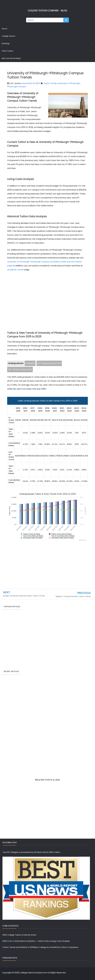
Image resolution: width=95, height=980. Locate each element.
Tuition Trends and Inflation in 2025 (18, 947)
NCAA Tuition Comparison (67, 947)
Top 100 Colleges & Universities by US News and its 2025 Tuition (31, 852)
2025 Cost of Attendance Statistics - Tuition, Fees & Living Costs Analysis (36, 941)
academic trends (16, 269)
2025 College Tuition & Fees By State (19, 935)
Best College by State (44, 947)
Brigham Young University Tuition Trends (73, 596)
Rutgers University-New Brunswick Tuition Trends (24, 596)
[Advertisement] (47, 296)
